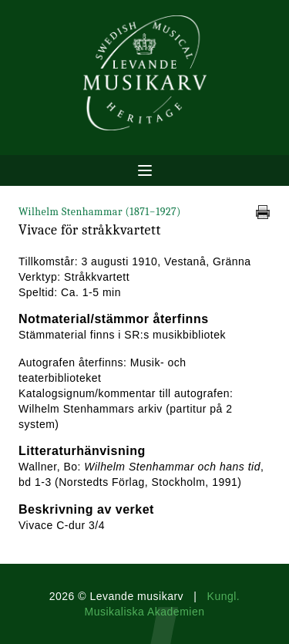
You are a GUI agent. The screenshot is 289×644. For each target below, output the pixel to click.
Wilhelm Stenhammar (100, 212)
